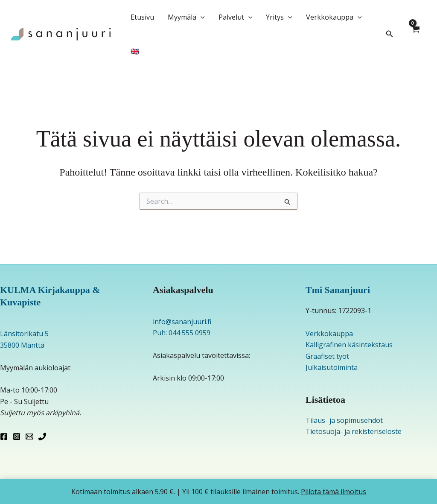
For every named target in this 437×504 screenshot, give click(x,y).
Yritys (279, 17)
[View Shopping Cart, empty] (415, 34)
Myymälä (186, 17)
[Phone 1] (42, 437)
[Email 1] (29, 437)
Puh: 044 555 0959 (182, 333)
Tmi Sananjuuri (338, 290)
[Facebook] (4, 437)
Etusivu (142, 17)
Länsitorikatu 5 (24, 334)
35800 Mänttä (22, 345)
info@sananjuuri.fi (182, 322)
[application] (201, 17)
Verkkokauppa (334, 17)
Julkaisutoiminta (332, 367)
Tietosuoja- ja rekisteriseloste (354, 431)
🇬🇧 (135, 51)
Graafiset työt (327, 356)
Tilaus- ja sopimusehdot (344, 420)
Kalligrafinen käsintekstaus (349, 345)
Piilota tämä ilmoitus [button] (334, 492)
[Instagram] (17, 437)
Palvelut (236, 17)
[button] (390, 34)
